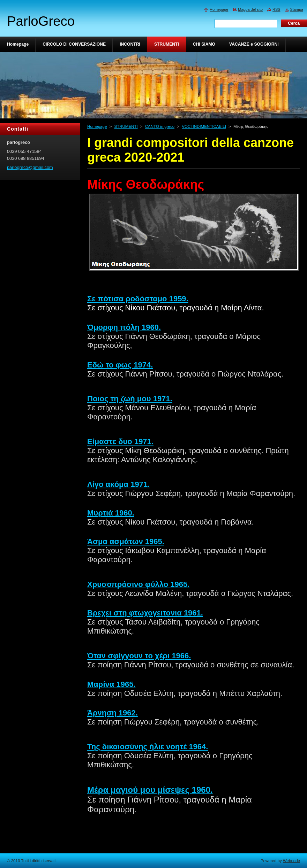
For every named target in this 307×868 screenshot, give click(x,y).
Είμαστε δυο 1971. (120, 441)
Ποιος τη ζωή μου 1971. (130, 399)
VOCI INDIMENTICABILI (204, 126)
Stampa (297, 9)
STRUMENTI (126, 126)
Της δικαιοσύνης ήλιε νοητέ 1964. (148, 747)
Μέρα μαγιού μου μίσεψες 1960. (150, 790)
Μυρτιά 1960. (111, 513)
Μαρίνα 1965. (111, 684)
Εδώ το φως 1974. (120, 365)
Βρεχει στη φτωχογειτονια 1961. (145, 613)
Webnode (291, 861)
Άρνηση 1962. (113, 713)
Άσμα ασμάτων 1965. (126, 541)
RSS (276, 9)
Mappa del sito (250, 9)
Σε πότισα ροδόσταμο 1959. (138, 299)
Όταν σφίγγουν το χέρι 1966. (139, 656)
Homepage (97, 126)
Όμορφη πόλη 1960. (124, 327)
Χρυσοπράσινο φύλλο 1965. (138, 584)
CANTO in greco (160, 126)
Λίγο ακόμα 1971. (118, 484)
